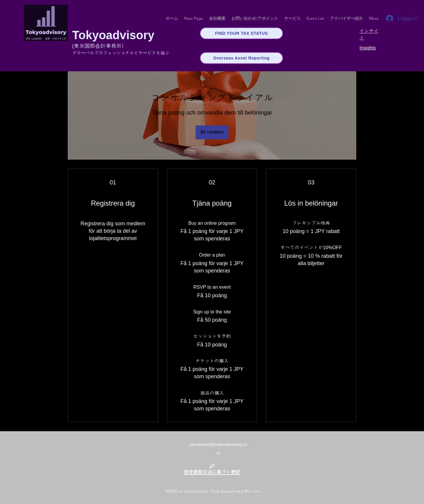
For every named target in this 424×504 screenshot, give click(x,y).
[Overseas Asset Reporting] (241, 58)
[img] (46, 40)
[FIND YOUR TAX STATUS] (241, 33)
